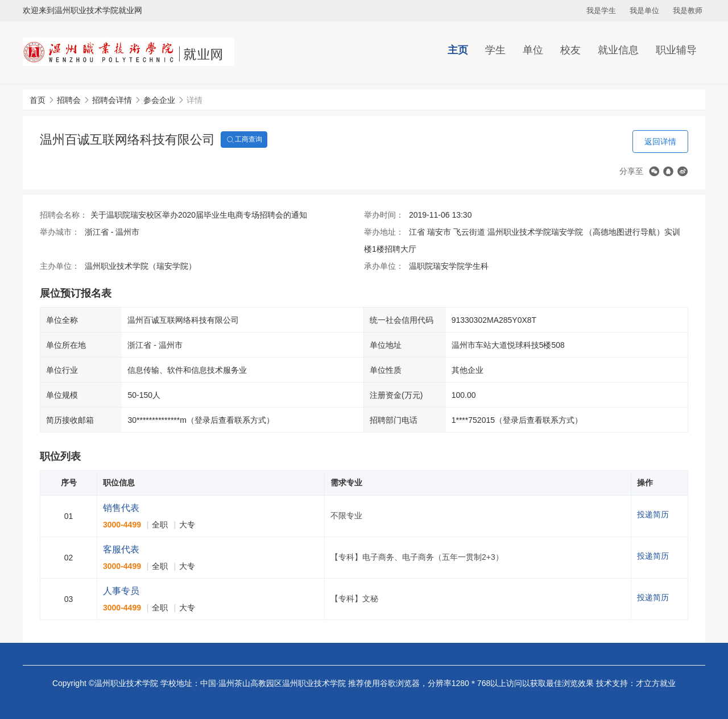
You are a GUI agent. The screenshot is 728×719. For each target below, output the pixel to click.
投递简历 (653, 514)
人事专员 (121, 591)
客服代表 (121, 549)
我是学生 (601, 11)
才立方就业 (656, 683)
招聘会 (69, 100)
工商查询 (244, 140)
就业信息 (618, 50)
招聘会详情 (112, 100)
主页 (458, 50)
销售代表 (121, 508)
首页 (38, 100)
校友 (570, 50)
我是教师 (688, 11)
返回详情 (660, 142)
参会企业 (159, 100)
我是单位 (644, 11)
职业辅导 (676, 50)
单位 (533, 50)
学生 (495, 50)
